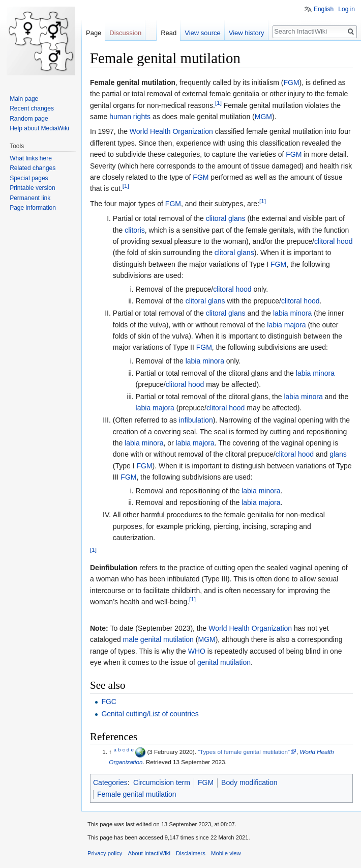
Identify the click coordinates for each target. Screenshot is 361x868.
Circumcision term (162, 782)
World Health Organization (171, 131)
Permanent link (30, 198)
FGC (109, 702)
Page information (33, 208)
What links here (31, 158)
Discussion (125, 33)
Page (94, 33)
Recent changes (32, 108)
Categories (110, 782)
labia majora (286, 325)
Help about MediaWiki (39, 128)
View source (203, 33)
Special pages (29, 178)
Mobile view (226, 853)
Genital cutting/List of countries (150, 714)
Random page (29, 119)
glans (338, 454)
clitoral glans (226, 218)
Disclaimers (191, 853)
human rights (130, 117)
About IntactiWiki (149, 853)
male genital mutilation (158, 639)
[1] (218, 103)
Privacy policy (105, 853)
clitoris (135, 230)
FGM (291, 82)
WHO (197, 651)
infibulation (196, 420)
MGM (263, 117)
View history (247, 33)
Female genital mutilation (137, 794)
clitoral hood (334, 241)
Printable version (32, 188)
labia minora (292, 313)
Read (169, 33)
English (324, 9)
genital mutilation (224, 662)
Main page (24, 99)
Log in (347, 9)
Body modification (249, 782)
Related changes (33, 168)
